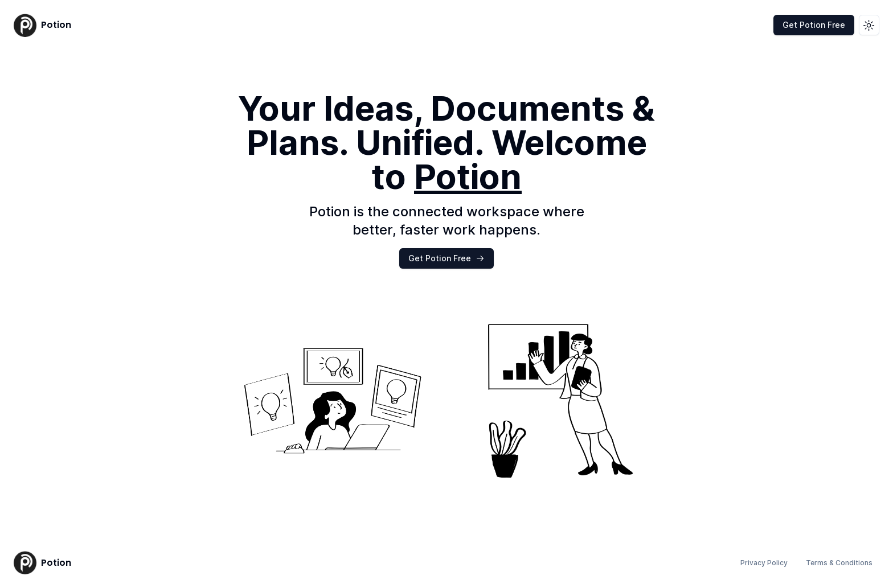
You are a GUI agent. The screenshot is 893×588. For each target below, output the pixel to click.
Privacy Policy (764, 563)
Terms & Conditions (839, 563)
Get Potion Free (814, 25)
